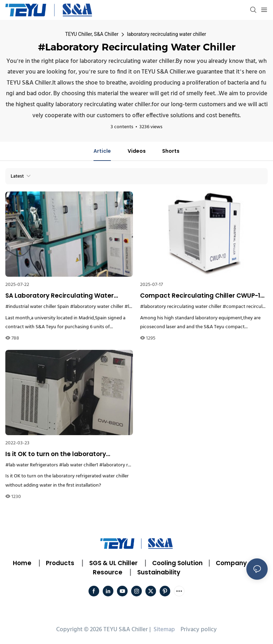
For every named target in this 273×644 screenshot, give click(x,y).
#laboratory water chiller (97, 307)
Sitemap (164, 630)
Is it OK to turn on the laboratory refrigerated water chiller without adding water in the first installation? (63, 454)
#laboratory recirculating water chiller (181, 307)
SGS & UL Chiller (113, 563)
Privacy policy (199, 630)
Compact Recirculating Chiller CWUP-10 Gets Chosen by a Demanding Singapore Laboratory (204, 296)
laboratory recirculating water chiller (167, 34)
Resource (108, 572)
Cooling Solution (177, 563)
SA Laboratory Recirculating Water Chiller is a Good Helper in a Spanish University (61, 296)
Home (22, 563)
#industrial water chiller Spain (37, 307)
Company (231, 563)
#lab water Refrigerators (32, 465)
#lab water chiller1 (79, 465)
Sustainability (159, 572)
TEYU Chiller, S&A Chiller (92, 34)
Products (59, 563)
